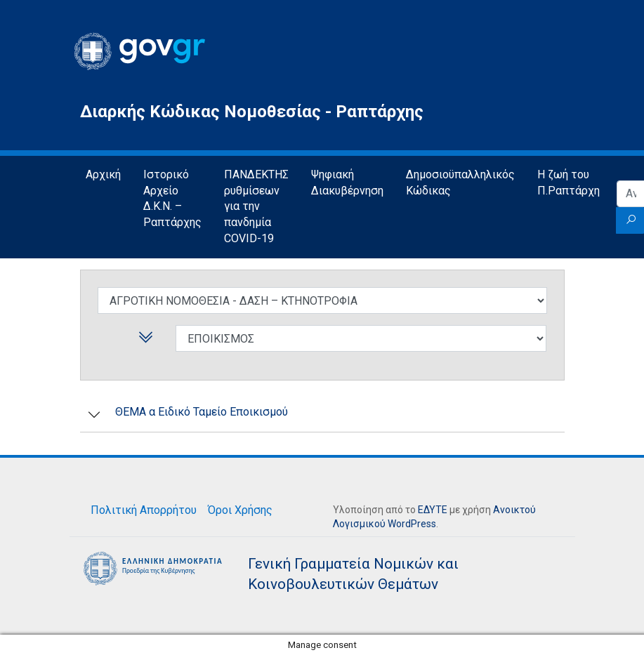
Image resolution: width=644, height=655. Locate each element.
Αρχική (103, 174)
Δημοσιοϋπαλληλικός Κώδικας (460, 183)
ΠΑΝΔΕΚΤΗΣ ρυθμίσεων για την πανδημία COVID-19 (256, 207)
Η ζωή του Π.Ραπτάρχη (569, 183)
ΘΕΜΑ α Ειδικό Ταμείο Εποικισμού (202, 412)
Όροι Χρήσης (240, 510)
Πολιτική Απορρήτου (144, 510)
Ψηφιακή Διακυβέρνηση (347, 183)
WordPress (412, 524)
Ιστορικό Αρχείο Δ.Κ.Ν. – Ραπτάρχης (172, 199)
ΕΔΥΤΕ (433, 510)
